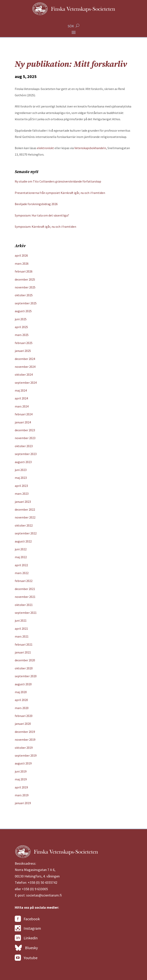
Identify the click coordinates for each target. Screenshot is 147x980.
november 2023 (25, 438)
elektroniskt (45, 148)
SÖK (71, 26)
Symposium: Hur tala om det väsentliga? (42, 215)
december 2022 (25, 509)
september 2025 (26, 303)
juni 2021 (21, 620)
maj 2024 (21, 390)
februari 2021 (24, 644)
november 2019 (25, 740)
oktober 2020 (24, 668)
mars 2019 (22, 795)
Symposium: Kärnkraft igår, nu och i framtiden (45, 227)
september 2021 (26, 613)
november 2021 (25, 597)
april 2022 (21, 565)
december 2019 (25, 732)
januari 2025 (23, 351)
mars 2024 (22, 406)
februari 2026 (24, 271)
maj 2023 (21, 478)
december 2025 (25, 279)
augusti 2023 (23, 462)
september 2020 (26, 676)
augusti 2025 (23, 311)
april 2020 (21, 700)
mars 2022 (22, 573)
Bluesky (26, 948)
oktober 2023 (24, 446)
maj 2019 (21, 779)
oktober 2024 (24, 374)
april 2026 (21, 255)
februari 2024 (24, 414)
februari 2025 (24, 343)
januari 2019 (23, 803)
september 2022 (26, 533)
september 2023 (26, 454)
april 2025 (21, 327)
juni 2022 (21, 549)
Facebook (27, 919)
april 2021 (21, 629)
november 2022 (25, 517)
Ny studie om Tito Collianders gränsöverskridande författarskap (58, 181)
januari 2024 (23, 422)
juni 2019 (21, 771)
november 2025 (25, 287)
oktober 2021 (24, 605)
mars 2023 (22, 494)
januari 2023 (23, 502)
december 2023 (25, 430)
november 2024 (25, 367)
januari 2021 (23, 652)
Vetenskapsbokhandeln (90, 148)
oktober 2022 (24, 525)
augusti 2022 (23, 541)
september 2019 (26, 755)
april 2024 (21, 398)
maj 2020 (21, 692)
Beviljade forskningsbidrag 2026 (36, 204)
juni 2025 (21, 319)
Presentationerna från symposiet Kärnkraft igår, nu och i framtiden (60, 193)
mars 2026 (22, 263)
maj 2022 (21, 557)
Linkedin (26, 938)
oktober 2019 (24, 748)
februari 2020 (24, 716)
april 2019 (21, 787)
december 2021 (25, 589)
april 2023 (21, 486)
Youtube (26, 958)
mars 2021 (22, 636)
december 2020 (25, 660)
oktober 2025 (24, 295)
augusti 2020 (23, 684)
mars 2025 (22, 335)
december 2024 (25, 359)
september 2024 (26, 383)
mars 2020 (22, 708)
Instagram (28, 928)
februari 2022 (24, 581)
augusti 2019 (23, 763)
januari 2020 (23, 724)
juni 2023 (21, 470)
